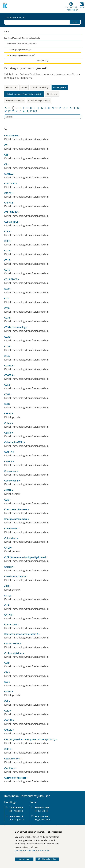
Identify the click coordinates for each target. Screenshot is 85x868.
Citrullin (9, 567)
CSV (6, 672)
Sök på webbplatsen (15, 18)
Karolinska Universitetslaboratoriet (22, 44)
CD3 (6, 298)
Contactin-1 (11, 624)
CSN (7, 663)
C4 (6, 164)
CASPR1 (9, 193)
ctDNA (8, 691)
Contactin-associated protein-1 (21, 634)
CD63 (7, 394)
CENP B (8, 461)
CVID (7, 711)
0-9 (35, 111)
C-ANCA (9, 174)
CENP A (8, 452)
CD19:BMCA (11, 279)
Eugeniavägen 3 (43, 820)
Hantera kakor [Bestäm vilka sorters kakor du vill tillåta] (24, 859)
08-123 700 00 (42, 811)
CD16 (7, 251)
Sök (75, 22)
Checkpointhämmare (16, 509)
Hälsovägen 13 (17, 820)
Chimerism (10, 538)
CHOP (7, 548)
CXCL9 (8, 749)
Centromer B (11, 481)
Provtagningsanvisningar (21, 50)
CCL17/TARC (11, 212)
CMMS (24, 87)
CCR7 (7, 231)
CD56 (7, 385)
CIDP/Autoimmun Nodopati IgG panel (25, 557)
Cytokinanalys (12, 759)
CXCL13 (8, 730)
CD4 (6, 356)
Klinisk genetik (60, 87)
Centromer (10, 471)
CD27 (7, 289)
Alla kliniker (11, 87)
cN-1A (8, 596)
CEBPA (8, 413)
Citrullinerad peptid (15, 576)
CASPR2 (9, 203)
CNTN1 (8, 615)
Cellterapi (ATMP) (14, 442)
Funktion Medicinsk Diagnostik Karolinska (22, 38)
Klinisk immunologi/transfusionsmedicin (24, 94)
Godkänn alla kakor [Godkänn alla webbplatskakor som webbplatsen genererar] (47, 859)
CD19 (7, 260)
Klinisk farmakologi (40, 87)
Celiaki (8, 423)
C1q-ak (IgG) (11, 135)
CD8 (6, 404)
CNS (7, 605)
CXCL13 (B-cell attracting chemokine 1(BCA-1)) (30, 739)
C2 (6, 145)
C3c (6, 155)
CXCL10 (8, 720)
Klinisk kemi (52, 94)
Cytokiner (10, 768)
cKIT (7, 586)
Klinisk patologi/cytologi (39, 101)
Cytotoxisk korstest (15, 778)
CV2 (6, 701)
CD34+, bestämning (15, 327)
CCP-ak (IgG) (11, 222)
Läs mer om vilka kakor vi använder (32, 850)
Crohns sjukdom (13, 653)
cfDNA (8, 490)
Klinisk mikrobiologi (15, 101)
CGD (7, 500)
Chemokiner (11, 528)
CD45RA (9, 366)
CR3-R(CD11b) (12, 644)
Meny (82, 7)
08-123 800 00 (16, 811)
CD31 (7, 318)
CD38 (7, 337)
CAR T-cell (10, 183)
